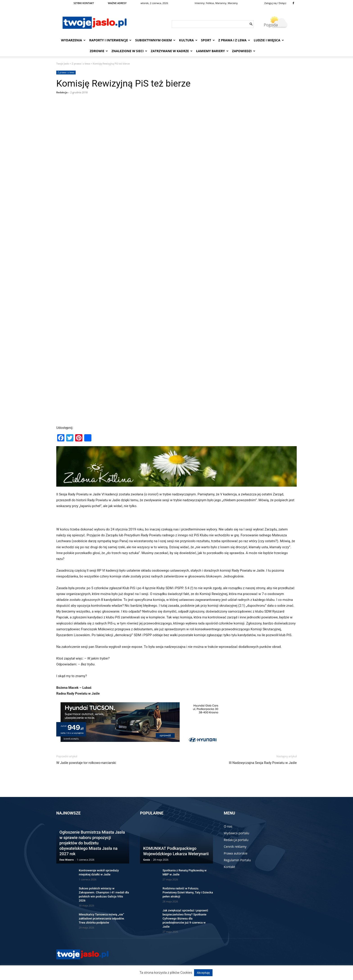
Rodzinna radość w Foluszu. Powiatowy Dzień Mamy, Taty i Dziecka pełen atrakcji (188, 892)
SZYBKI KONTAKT (84, 3)
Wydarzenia (73, 40)
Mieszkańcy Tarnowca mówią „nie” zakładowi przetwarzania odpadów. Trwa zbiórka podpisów (102, 918)
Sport (208, 40)
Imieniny (200, 3)
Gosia (147, 860)
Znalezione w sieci (129, 51)
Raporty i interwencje (110, 40)
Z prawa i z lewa (234, 40)
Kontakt (230, 867)
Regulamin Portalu (237, 860)
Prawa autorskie (236, 853)
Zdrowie (99, 51)
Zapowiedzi (244, 51)
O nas (228, 826)
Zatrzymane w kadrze (172, 51)
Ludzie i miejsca (269, 40)
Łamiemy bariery (212, 51)
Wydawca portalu (236, 833)
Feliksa (210, 3)
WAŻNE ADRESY (117, 3)
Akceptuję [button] (203, 973)
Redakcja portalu (236, 840)
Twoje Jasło (63, 64)
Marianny (221, 3)
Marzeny (233, 3)
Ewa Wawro (67, 860)
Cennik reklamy (235, 847)
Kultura (188, 40)
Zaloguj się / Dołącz (275, 3)
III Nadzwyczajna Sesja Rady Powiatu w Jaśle (263, 763)
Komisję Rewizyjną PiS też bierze (123, 83)
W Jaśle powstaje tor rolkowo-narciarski (86, 763)
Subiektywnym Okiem (155, 40)
